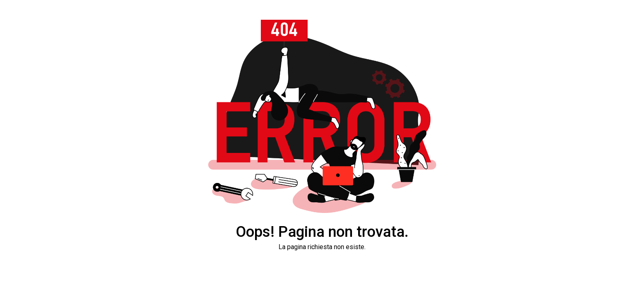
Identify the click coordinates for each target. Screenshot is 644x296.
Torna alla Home (322, 273)
